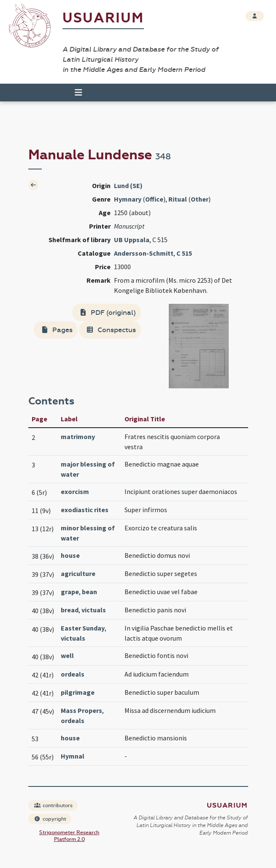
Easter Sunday (83, 628)
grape (70, 592)
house (70, 555)
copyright (50, 819)
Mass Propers (81, 710)
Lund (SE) (128, 186)
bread (70, 610)
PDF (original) (107, 313)
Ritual (178, 199)
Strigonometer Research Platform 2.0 (69, 836)
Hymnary (128, 199)
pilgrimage (78, 692)
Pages (57, 330)
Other (200, 199)
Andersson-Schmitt (144, 253)
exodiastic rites (85, 510)
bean (89, 592)
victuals (94, 610)
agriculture (78, 573)
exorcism (75, 491)
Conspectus (111, 330)
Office (154, 199)
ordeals (73, 674)
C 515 (184, 253)
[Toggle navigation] (75, 93)
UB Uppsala (132, 240)
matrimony (78, 437)
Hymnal (73, 756)
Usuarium (103, 18)
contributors (53, 805)
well (67, 655)
